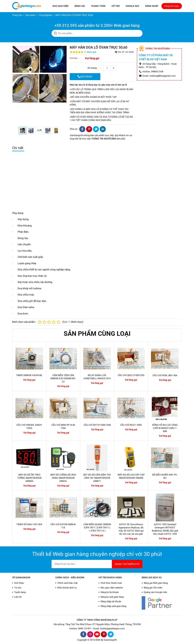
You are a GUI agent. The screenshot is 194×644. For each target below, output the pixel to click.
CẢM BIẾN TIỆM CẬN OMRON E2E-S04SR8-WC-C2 (63, 378)
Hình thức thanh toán (111, 583)
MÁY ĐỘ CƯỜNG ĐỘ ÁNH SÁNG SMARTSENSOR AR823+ (63, 478)
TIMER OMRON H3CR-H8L (29, 375)
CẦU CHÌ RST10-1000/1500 (97, 425)
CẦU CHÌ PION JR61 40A (165, 375)
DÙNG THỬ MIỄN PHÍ (127, 564)
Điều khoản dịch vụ (67, 588)
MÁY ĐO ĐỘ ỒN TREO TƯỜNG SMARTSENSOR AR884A (29, 478)
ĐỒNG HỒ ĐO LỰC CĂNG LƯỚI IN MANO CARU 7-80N (165, 428)
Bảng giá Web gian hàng (156, 583)
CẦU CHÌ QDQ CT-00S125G (131, 375)
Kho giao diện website (112, 588)
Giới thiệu (19, 583)
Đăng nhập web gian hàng (113, 606)
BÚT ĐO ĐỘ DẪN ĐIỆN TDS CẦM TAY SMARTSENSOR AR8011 (97, 478)
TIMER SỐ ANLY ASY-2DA (29, 524)
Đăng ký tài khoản (110, 592)
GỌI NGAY (85, 77)
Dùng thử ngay (172, 6)
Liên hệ (18, 597)
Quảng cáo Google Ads (155, 592)
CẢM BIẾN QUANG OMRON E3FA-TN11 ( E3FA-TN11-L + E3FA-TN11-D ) (97, 528)
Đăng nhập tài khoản (111, 601)
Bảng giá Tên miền (153, 588)
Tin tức (18, 588)
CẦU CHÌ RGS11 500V (131, 425)
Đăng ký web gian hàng (112, 597)
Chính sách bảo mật (68, 583)
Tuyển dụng (20, 592)
